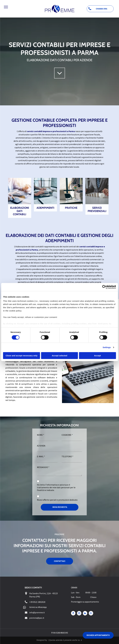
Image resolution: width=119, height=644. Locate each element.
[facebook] (73, 614)
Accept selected (59, 356)
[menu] (6, 7)
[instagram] (79, 614)
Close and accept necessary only (22, 356)
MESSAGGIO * (43, 467)
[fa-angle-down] (60, 77)
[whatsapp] (91, 614)
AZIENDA (41, 446)
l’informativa (51, 485)
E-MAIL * (41, 456)
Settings (107, 347)
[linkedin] (85, 614)
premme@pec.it (37, 618)
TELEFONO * (67, 456)
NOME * (41, 435)
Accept (97, 356)
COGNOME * (67, 435)
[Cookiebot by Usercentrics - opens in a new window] (104, 287)
